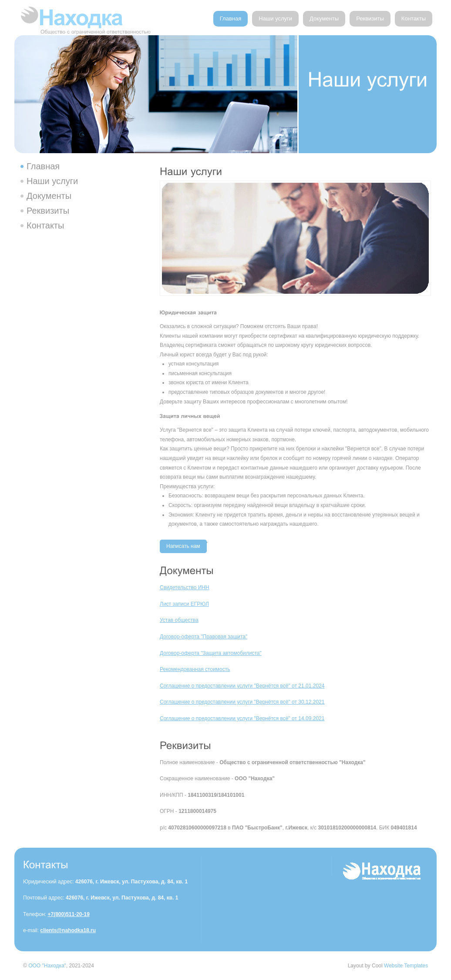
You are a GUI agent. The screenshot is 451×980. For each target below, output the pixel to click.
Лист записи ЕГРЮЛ (184, 604)
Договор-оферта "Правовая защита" (204, 637)
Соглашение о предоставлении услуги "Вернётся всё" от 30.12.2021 (242, 702)
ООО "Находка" (47, 966)
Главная (231, 18)
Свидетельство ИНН (185, 587)
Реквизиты (370, 18)
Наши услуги (275, 18)
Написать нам (183, 546)
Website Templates (406, 966)
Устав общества (179, 620)
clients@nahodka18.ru (68, 930)
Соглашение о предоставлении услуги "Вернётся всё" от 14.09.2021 (242, 718)
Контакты (414, 18)
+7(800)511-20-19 (68, 914)
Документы (324, 18)
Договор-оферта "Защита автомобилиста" (211, 653)
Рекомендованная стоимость (195, 669)
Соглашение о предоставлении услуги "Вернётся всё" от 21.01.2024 (242, 686)
